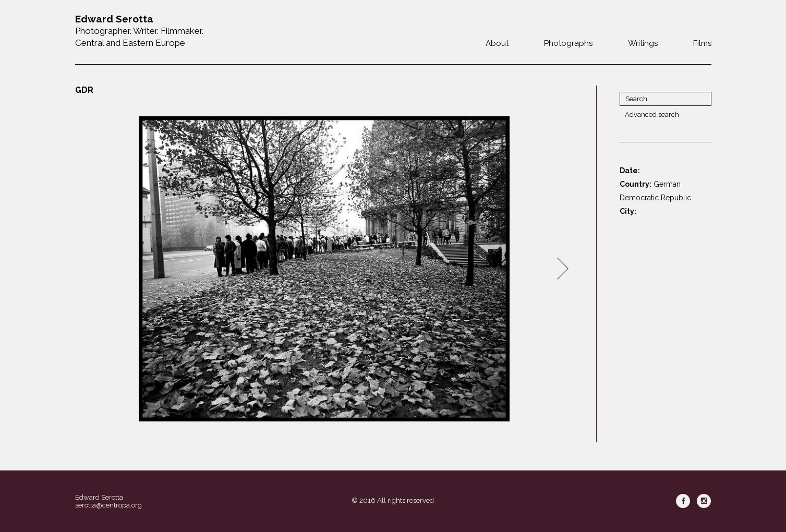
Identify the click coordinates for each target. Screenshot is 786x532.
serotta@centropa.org (108, 505)
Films (702, 43)
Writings (643, 43)
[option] (324, 269)
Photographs (568, 43)
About (497, 43)
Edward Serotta (99, 497)
